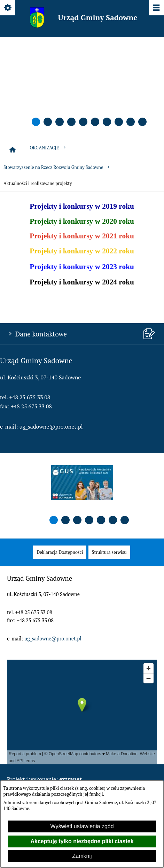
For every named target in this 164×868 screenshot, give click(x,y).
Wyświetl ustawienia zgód (82, 826)
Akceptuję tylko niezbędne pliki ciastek (82, 841)
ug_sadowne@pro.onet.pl (51, 426)
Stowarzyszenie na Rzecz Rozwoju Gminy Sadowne (57, 167)
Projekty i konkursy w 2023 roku (82, 267)
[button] (36, 122)
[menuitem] (60, 552)
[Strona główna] (13, 150)
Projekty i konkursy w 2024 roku (82, 282)
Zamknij (82, 856)
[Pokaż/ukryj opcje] (8, 8)
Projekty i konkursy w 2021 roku (82, 236)
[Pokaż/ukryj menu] (156, 8)
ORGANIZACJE (48, 148)
